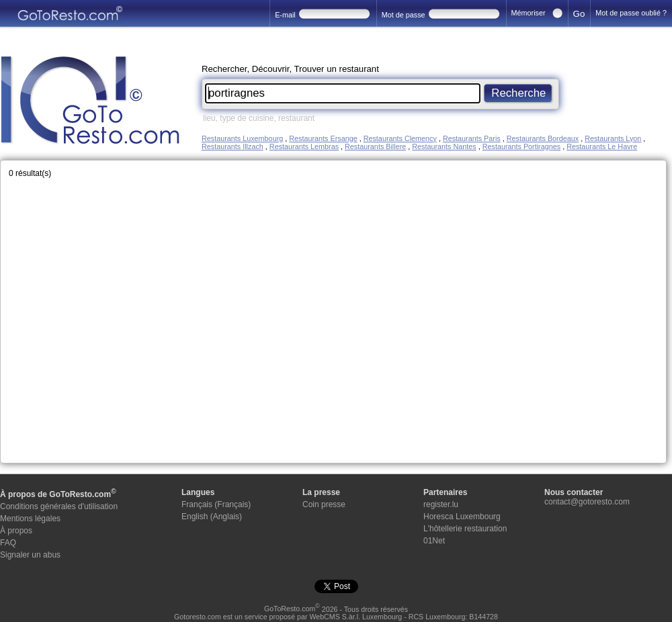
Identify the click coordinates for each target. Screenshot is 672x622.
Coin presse (324, 504)
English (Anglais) (212, 517)
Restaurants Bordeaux (543, 138)
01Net (434, 541)
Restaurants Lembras (304, 146)
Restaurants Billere (375, 146)
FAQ (8, 543)
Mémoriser (529, 13)
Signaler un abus (30, 555)
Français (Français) (216, 504)
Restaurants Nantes (444, 146)
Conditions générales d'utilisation (59, 506)
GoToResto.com (292, 609)
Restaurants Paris (472, 138)
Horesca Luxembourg (462, 517)
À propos (16, 531)
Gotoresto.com (198, 617)
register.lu (441, 504)
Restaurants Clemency (400, 138)
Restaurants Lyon (613, 138)
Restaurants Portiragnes (521, 146)
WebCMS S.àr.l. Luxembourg (355, 617)
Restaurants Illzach (233, 146)
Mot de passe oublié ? (631, 13)
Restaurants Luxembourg (242, 138)
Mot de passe (404, 15)
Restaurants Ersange (323, 138)
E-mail (285, 15)
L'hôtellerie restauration (465, 529)
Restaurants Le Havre (602, 146)
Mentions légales (30, 519)
